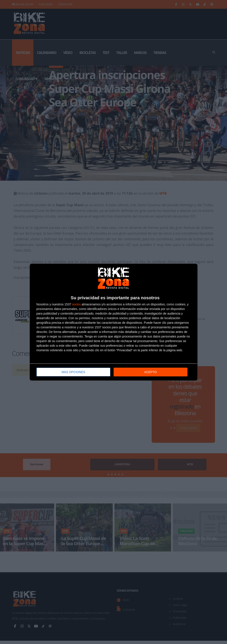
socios (76, 304)
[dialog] (114, 322)
